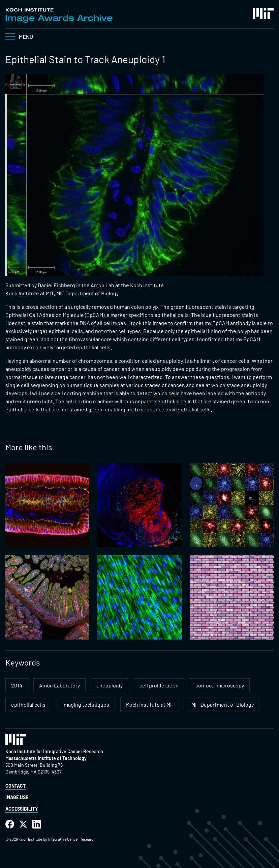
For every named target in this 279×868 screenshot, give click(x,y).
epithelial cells (28, 704)
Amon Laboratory (59, 685)
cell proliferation (159, 685)
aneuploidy (110, 685)
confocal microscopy (220, 685)
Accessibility (22, 809)
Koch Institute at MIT (150, 704)
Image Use (17, 797)
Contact (15, 786)
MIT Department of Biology (223, 704)
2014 (17, 685)
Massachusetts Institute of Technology (46, 758)
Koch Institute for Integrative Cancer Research (54, 751)
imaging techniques (86, 704)
